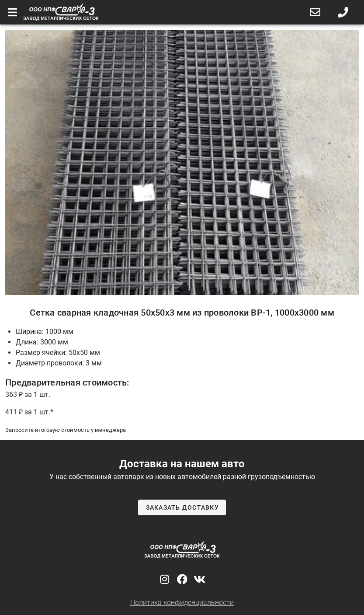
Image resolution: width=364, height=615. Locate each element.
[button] (315, 12)
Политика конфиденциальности (182, 603)
